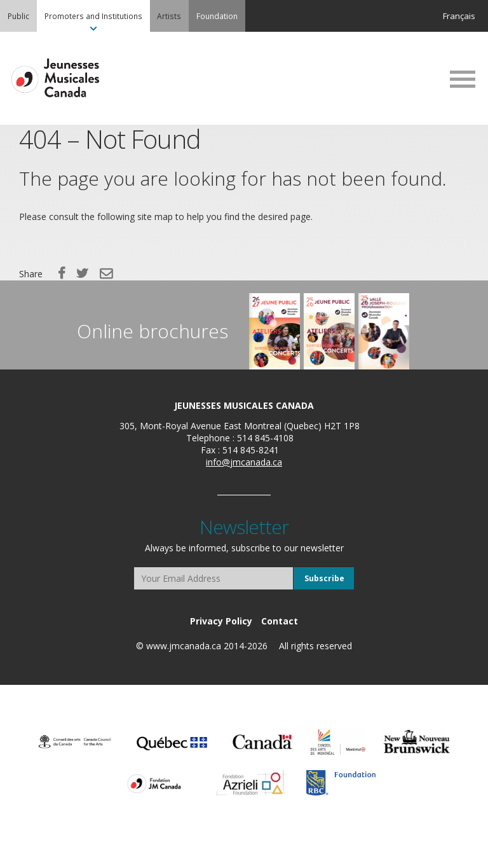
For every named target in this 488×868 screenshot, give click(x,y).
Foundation (217, 16)
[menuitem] (18, 16)
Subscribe (324, 578)
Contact (280, 621)
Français (459, 16)
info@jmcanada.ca (244, 462)
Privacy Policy (221, 621)
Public (18, 16)
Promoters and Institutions (93, 16)
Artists (169, 16)
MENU (463, 79)
